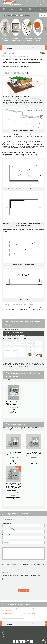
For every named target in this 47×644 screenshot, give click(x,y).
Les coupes (6, 632)
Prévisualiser (25, 606)
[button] (43, 15)
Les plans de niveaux (29, 629)
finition (29, 354)
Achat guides (4, 10)
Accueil (8, 62)
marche (22, 170)
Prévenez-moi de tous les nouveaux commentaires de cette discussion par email (24, 581)
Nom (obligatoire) (7, 539)
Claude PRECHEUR (23, 72)
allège (14, 157)
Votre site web (6, 550)
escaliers (21, 168)
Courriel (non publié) (8, 544)
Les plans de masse (8, 629)
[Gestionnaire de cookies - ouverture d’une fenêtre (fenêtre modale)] (44, 641)
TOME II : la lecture (17, 62)
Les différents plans (30, 62)
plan (29, 88)
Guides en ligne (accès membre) (21, 10)
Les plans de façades (29, 624)
